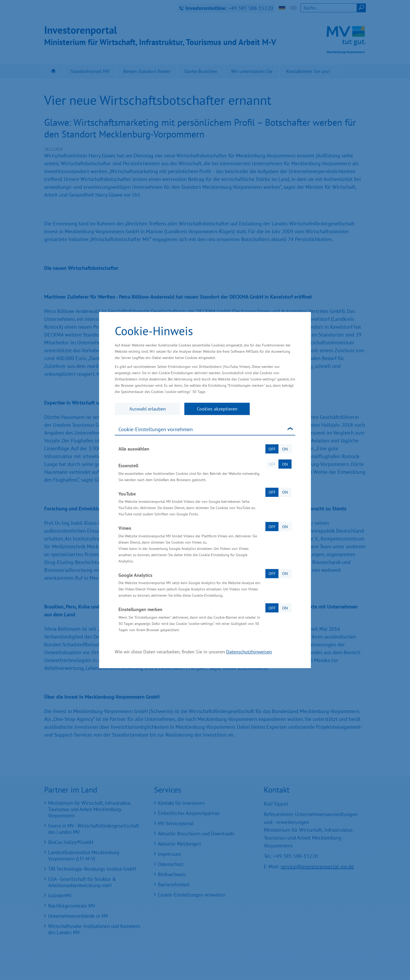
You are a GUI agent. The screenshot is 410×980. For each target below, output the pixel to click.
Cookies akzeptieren (217, 409)
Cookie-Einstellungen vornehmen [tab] (156, 429)
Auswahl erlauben (148, 409)
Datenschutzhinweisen (249, 652)
